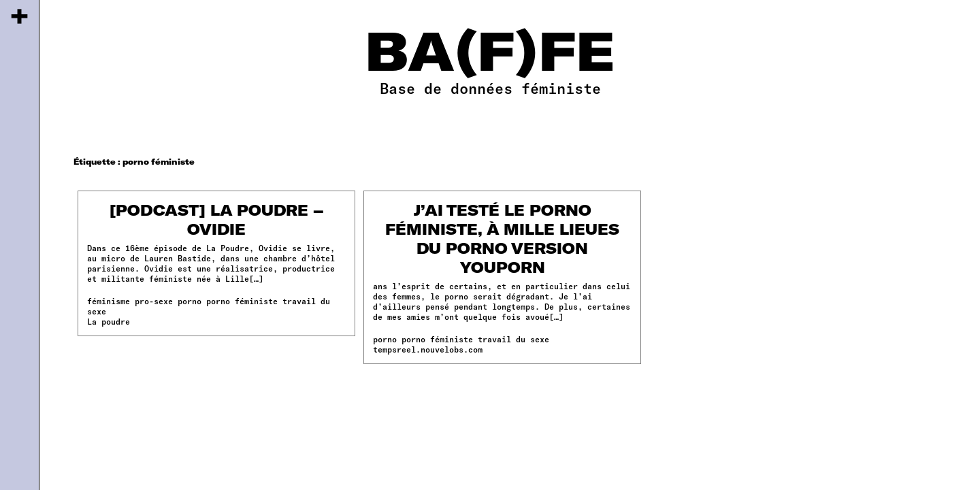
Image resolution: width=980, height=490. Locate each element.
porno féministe (242, 301)
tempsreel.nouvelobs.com (428, 349)
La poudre (109, 321)
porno (190, 301)
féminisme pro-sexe (130, 301)
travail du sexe (513, 339)
